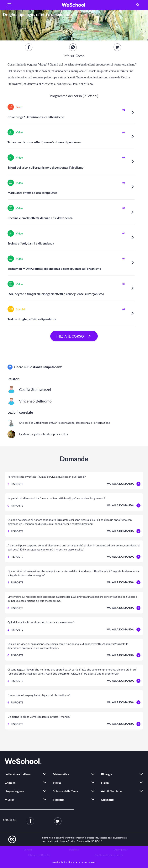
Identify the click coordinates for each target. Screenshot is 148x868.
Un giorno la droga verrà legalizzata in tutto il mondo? (39, 717)
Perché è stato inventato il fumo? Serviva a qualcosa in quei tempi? (47, 477)
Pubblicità (74, 850)
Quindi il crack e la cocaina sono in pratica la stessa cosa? (41, 622)
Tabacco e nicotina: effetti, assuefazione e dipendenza (44, 142)
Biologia (106, 774)
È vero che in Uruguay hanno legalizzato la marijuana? (39, 695)
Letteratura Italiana (18, 774)
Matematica (61, 774)
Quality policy (120, 850)
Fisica (105, 783)
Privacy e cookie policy (39, 855)
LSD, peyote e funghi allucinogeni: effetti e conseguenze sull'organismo (56, 294)
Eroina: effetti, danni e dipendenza (31, 243)
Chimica (10, 783)
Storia (57, 783)
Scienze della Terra (65, 791)
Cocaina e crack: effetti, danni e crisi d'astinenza (40, 218)
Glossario (107, 800)
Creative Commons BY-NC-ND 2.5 (85, 841)
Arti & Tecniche (111, 791)
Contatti (28, 850)
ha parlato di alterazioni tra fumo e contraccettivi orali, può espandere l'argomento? (56, 498)
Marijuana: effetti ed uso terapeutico (32, 193)
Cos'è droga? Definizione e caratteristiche (36, 117)
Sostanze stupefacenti (45, 367)
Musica (10, 800)
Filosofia (59, 800)
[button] (9, 5)
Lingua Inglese (14, 791)
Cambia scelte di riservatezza (109, 855)
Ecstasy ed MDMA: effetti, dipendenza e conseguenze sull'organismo (54, 268)
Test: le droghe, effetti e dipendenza (32, 319)
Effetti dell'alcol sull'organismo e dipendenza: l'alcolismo (45, 167)
